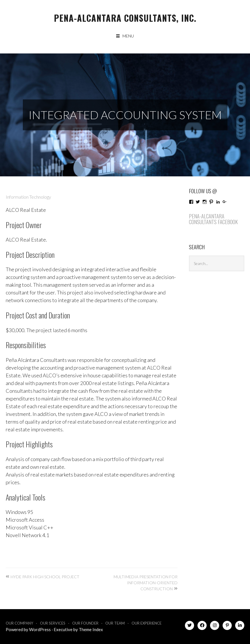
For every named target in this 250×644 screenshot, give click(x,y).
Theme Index (91, 629)
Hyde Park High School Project (45, 577)
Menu (128, 36)
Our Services (53, 623)
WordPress (40, 629)
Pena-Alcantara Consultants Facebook (213, 219)
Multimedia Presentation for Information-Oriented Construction (146, 583)
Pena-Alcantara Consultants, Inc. (125, 18)
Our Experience (147, 623)
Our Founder (85, 623)
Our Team (115, 623)
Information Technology (28, 197)
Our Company (19, 623)
